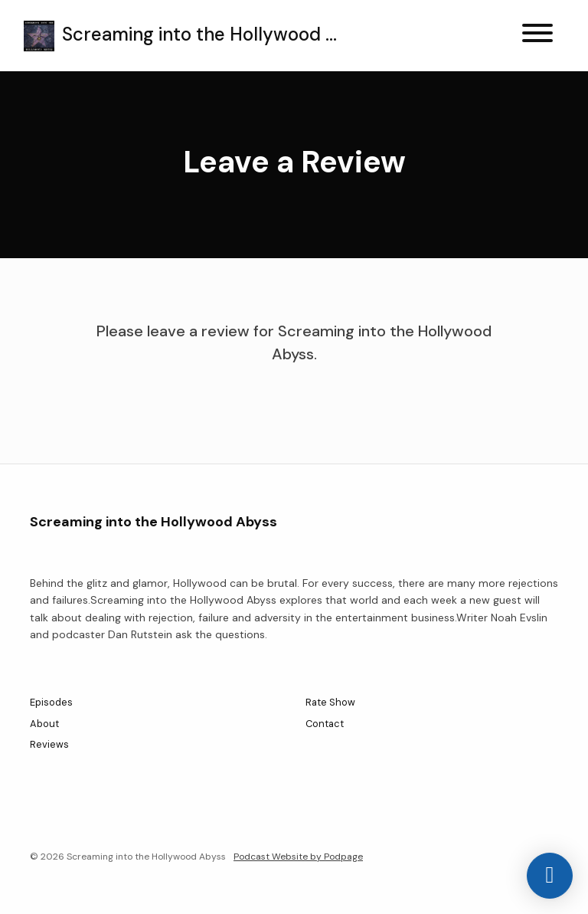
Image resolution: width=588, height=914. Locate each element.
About (44, 724)
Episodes (51, 702)
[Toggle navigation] (537, 36)
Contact (325, 724)
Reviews (49, 744)
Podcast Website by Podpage (298, 857)
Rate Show (330, 702)
